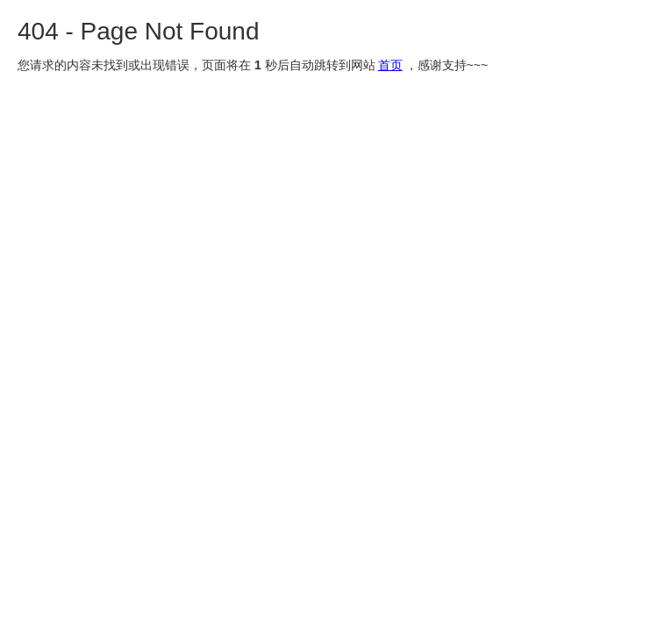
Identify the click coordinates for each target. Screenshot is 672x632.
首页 (390, 65)
